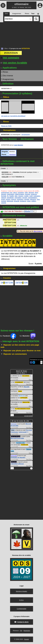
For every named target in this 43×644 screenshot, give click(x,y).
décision (31, 193)
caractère (21, 193)
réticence (33, 199)
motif (31, 196)
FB (21, 630)
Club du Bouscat (16, 436)
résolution (20, 199)
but (11, 193)
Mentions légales (22, 591)
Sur (8, 336)
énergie (27, 194)
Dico (6, 48)
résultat (27, 199)
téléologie (10, 201)
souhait (4, 201)
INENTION (7, 283)
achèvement (5, 193)
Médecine (23, 226)
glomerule (14, 424)
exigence (34, 194)
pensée (25, 198)
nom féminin (19, 145)
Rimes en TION (6, 126)
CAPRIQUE (24, 398)
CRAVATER (26, 402)
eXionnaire (14, 455)
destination (11, 194)
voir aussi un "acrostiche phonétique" (13, 116)
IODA (20, 391)
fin (8, 196)
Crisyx (13, 430)
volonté (4, 203)
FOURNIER (24, 444)
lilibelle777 (29, 211)
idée (16, 196)
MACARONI (26, 376)
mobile (26, 196)
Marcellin (27, 387)
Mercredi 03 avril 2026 (17, 438)
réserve (14, 199)
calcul (15, 193)
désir (36, 193)
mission (21, 196)
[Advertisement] (21, 34)
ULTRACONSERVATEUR (23, 408)
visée (29, 201)
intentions (12, 154)
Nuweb (26, 639)
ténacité (17, 201)
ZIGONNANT (19, 382)
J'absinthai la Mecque (17, 463)
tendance (23, 201)
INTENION (21, 283)
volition (34, 201)
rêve (38, 199)
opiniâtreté (10, 198)
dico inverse (38, 231)
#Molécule (21, 396)
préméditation (33, 198)
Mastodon (27, 630)
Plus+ (31, 380)
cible (26, 193)
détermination (20, 194)
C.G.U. (22, 600)
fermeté (4, 196)
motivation (37, 196)
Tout (27, 384)
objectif (3, 198)
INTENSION (26, 135)
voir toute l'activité (28, 416)
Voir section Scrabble (14, 63)
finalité (12, 196)
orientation (18, 198)
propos (8, 199)
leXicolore (14, 462)
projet (3, 199)
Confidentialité (21, 608)
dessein (4, 194)
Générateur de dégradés (18, 457)
